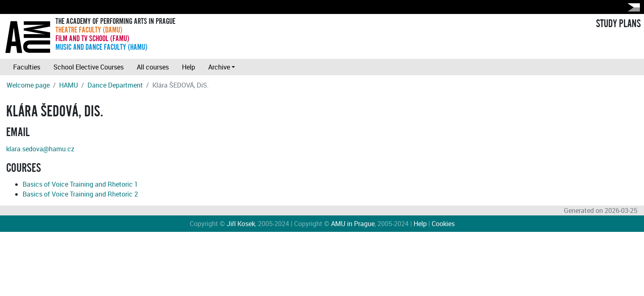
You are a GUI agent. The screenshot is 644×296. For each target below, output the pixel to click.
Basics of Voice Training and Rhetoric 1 (80, 184)
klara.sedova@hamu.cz (40, 149)
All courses (153, 67)
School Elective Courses (89, 67)
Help (189, 67)
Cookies (443, 224)
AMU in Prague (353, 224)
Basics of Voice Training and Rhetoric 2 (80, 194)
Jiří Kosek (241, 224)
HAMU (69, 85)
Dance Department (115, 85)
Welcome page (28, 85)
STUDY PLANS (618, 24)
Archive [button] (219, 67)
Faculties (27, 67)
